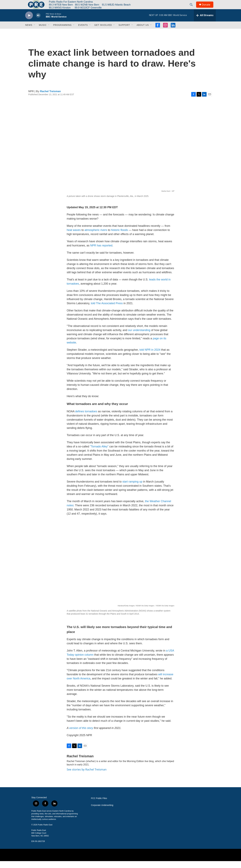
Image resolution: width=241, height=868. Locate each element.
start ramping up (132, 489)
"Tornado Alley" (99, 453)
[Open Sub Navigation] (35, 32)
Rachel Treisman (50, 98)
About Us (143, 32)
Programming (62, 32)
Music (43, 32)
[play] (29, 22)
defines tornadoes (86, 418)
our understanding (139, 337)
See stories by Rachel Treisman (87, 776)
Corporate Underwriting (102, 812)
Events (83, 32)
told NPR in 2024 (150, 357)
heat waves (74, 237)
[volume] (38, 22)
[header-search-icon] (193, 8)
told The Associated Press (107, 310)
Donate (208, 8)
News (29, 32)
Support (124, 32)
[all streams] (205, 22)
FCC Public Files (99, 805)
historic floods (119, 237)
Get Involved (103, 32)
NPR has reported (101, 252)
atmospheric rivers (96, 237)
